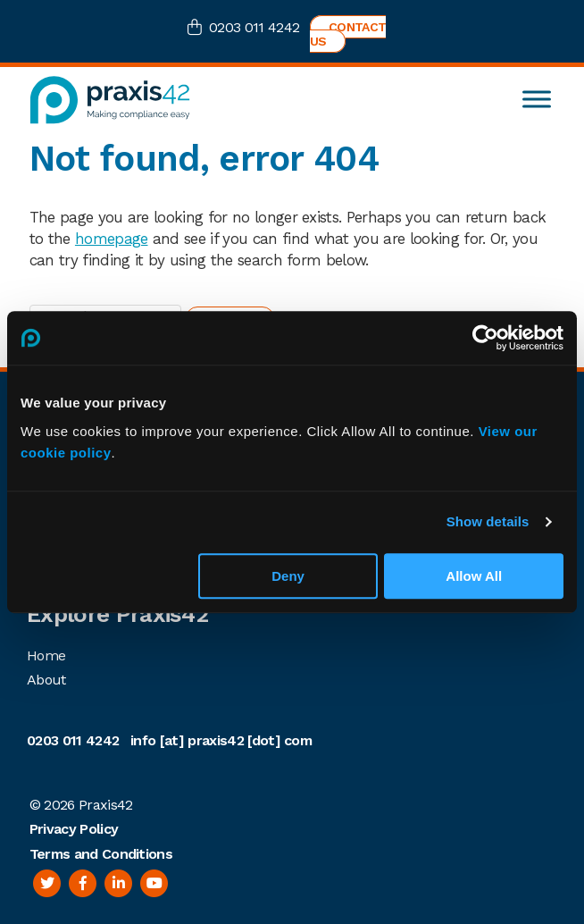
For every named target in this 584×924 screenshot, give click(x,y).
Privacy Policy (74, 829)
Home (46, 655)
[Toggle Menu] (537, 100)
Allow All (474, 576)
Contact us (348, 34)
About (46, 680)
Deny (288, 576)
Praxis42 (106, 805)
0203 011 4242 (254, 27)
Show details (488, 521)
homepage (112, 239)
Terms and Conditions (101, 854)
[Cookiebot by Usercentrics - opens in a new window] (485, 338)
